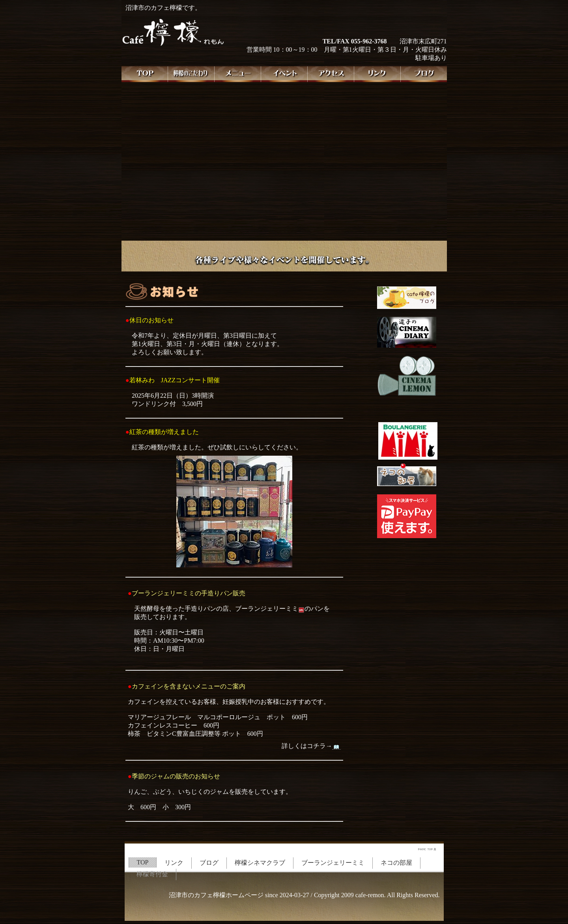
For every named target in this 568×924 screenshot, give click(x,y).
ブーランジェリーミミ (333, 863)
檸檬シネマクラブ (260, 863)
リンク (174, 863)
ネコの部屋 (396, 863)
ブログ (209, 863)
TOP (143, 862)
